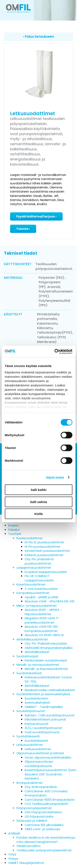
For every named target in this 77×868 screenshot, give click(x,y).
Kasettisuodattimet (31, 584)
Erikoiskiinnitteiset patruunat (45, 719)
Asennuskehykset (37, 703)
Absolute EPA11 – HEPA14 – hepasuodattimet (43, 612)
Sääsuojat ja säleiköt (32, 821)
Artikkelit (14, 833)
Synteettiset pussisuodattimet (47, 551)
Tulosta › (23, 229)
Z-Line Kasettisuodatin (41, 589)
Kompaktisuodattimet (33, 593)
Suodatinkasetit (28, 736)
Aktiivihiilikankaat (37, 652)
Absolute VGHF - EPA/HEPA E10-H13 (49, 601)
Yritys (12, 854)
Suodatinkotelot (37, 698)
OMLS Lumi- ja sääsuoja (42, 829)
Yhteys (13, 859)
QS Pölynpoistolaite (39, 817)
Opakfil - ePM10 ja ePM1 (41, 597)
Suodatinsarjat (27, 656)
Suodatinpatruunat (31, 711)
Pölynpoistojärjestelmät (34, 808)
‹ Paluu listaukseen (38, 37)
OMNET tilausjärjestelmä (26, 863)
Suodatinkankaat (29, 673)
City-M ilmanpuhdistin (41, 787)
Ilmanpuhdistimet (30, 783)
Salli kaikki (38, 490)
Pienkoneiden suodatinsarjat (46, 660)
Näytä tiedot (55, 477)
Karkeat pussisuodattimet (44, 555)
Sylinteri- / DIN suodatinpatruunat (50, 715)
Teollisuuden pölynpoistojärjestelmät (44, 850)
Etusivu (13, 525)
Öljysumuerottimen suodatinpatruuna (39, 764)
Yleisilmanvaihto (29, 846)
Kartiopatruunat (37, 724)
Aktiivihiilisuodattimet (32, 639)
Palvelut (14, 530)
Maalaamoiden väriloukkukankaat (50, 690)
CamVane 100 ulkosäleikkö (44, 825)
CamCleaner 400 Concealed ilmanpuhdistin (46, 793)
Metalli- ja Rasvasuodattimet (46, 669)
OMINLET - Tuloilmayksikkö (44, 707)
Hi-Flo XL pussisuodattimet (44, 542)
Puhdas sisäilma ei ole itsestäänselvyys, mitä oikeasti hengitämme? (46, 840)
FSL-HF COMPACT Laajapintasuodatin (39, 578)
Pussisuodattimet (30, 538)
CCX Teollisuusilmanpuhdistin (47, 804)
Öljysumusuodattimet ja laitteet (40, 753)
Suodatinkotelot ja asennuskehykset (43, 694)
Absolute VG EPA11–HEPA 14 (44, 635)
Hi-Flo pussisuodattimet (43, 547)
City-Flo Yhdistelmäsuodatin (46, 644)
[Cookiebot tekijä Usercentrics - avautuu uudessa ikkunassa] (55, 351)
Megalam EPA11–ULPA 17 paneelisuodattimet (42, 620)
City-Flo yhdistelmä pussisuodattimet (39, 561)
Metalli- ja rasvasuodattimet (38, 665)
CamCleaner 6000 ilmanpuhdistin (50, 800)
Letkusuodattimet (30, 745)
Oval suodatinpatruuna (42, 732)
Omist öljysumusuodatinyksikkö (48, 758)
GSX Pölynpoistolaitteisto (43, 812)
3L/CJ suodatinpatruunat (43, 728)
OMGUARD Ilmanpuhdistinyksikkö (49, 648)
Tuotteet (15, 534)
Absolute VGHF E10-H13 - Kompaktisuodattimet (42, 629)
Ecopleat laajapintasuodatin (46, 572)
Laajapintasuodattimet (34, 568)
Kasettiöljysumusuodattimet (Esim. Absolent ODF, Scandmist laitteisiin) (51, 774)
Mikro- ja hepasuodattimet (37, 606)
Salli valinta (38, 502)
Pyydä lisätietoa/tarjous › (36, 216)
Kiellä (38, 514)
